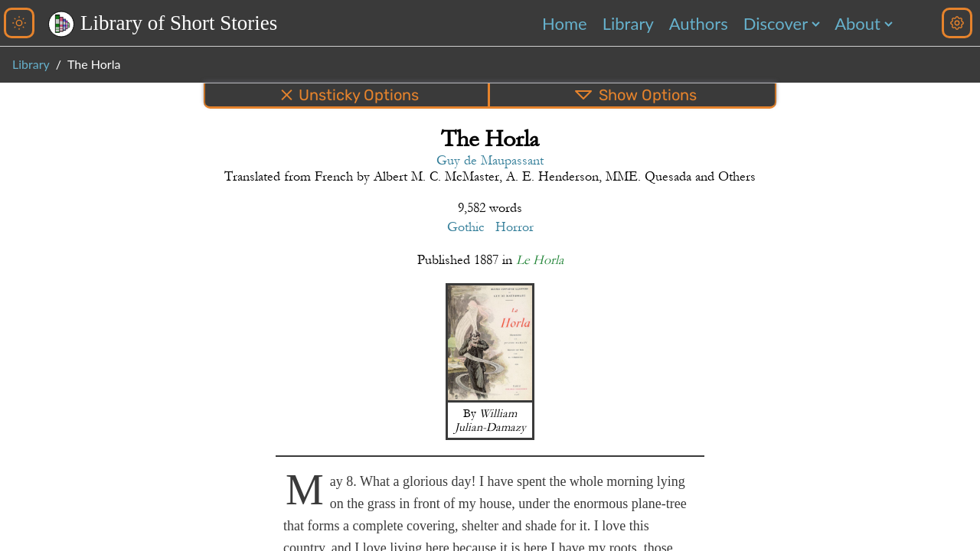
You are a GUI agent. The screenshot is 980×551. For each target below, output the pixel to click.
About (857, 23)
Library (628, 23)
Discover (776, 23)
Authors (699, 23)
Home (565, 23)
